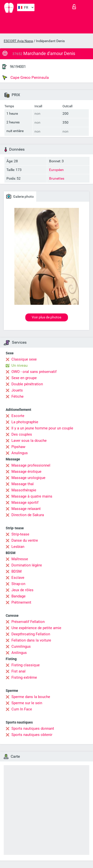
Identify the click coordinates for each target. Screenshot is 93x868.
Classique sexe (24, 359)
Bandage (18, 596)
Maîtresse (20, 559)
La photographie (25, 422)
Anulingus (20, 453)
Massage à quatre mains (32, 496)
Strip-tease (20, 534)
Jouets (17, 390)
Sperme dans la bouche (31, 697)
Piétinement (21, 602)
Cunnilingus (21, 646)
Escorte (18, 416)
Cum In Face (22, 709)
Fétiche (17, 396)
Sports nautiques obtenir (32, 735)
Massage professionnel (31, 465)
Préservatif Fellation (28, 622)
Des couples (22, 434)
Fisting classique (26, 665)
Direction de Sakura (28, 515)
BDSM (16, 571)
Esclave (18, 578)
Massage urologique (28, 478)
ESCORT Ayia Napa (18, 41)
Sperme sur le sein (27, 703)
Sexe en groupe (24, 378)
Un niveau (19, 365)
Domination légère (27, 565)
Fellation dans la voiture (31, 640)
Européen (56, 170)
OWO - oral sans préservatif (34, 372)
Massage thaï (23, 484)
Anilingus (19, 653)
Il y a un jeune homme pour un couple (42, 428)
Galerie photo (20, 196)
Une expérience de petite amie (36, 628)
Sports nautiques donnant (33, 728)
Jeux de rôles (22, 590)
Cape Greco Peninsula (26, 78)
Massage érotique (26, 472)
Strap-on (18, 584)
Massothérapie (24, 490)
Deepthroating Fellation (31, 634)
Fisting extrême (24, 677)
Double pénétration (27, 384)
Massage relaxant (26, 509)
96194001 (18, 67)
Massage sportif (25, 503)
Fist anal (18, 671)
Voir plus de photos (46, 317)
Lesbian (18, 547)
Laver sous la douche (29, 441)
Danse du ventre (25, 540)
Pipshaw (18, 447)
